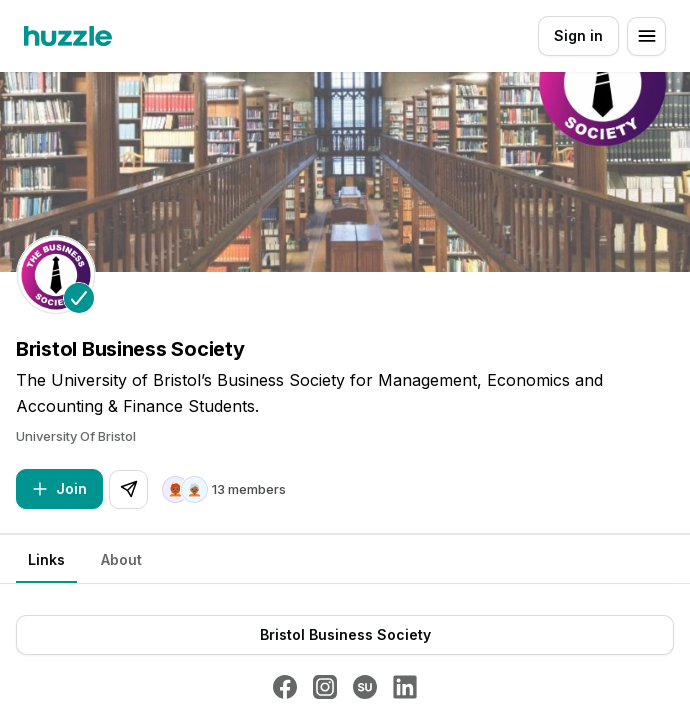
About (121, 559)
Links (46, 559)
